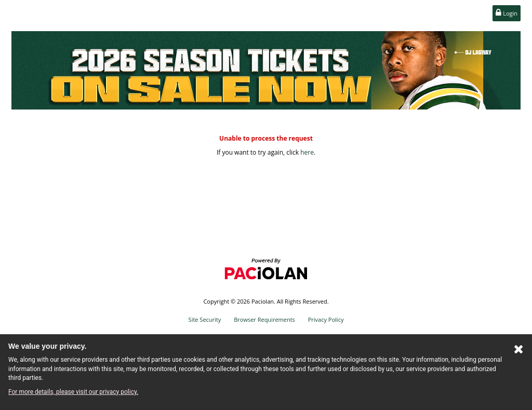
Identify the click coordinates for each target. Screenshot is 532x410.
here (307, 152)
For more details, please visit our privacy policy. (73, 392)
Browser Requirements (264, 319)
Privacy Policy (326, 319)
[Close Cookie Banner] (519, 351)
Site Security (205, 319)
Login (507, 13)
